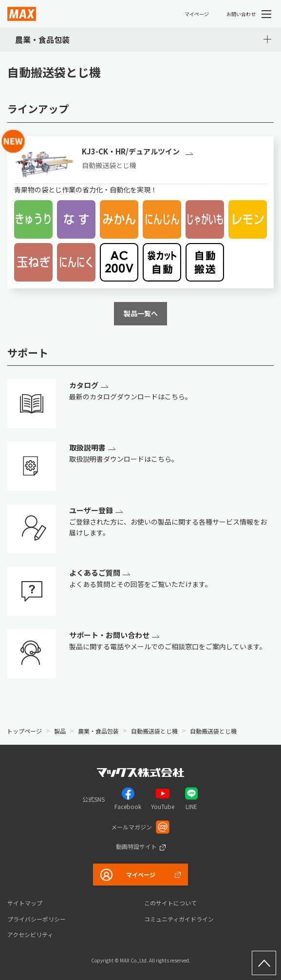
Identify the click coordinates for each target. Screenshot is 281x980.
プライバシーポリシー (37, 919)
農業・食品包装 (42, 39)
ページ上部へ (264, 963)
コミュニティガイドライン (179, 919)
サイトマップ (25, 903)
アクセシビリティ (30, 934)
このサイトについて (170, 903)
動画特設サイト (136, 846)
